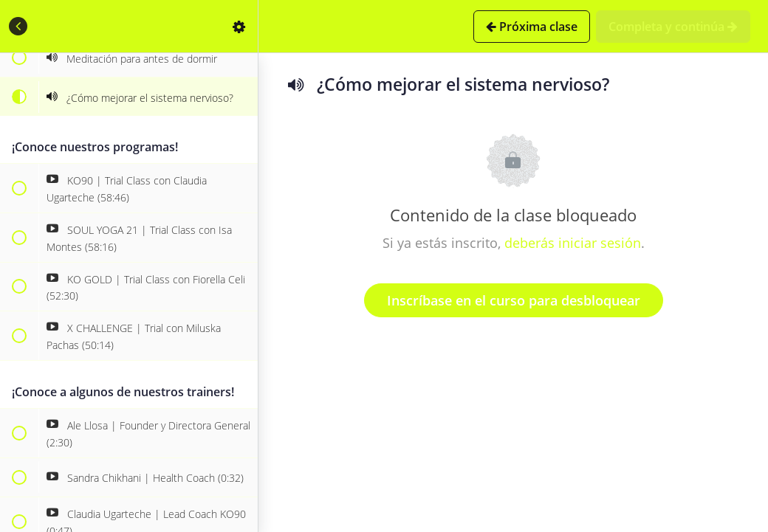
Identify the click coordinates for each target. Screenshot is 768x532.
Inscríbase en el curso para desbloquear (514, 300)
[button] (18, 26)
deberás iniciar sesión (573, 243)
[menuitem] (239, 26)
